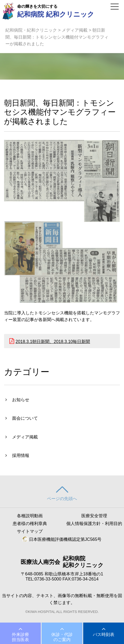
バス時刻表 (104, 634)
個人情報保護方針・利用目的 (94, 524)
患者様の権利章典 (30, 524)
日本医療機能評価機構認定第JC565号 (62, 539)
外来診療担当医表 (20, 637)
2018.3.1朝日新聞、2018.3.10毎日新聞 (53, 342)
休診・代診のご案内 (62, 637)
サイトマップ (30, 531)
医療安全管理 (94, 516)
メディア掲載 (75, 30)
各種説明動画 (30, 516)
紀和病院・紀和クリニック (31, 30)
